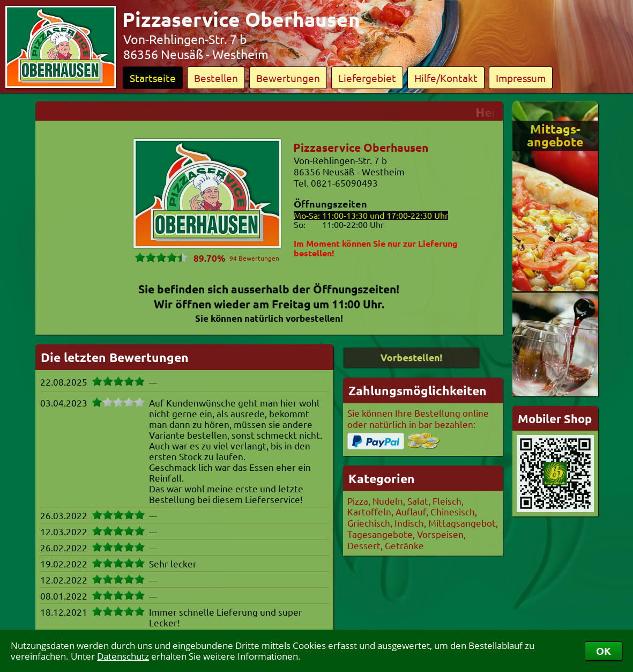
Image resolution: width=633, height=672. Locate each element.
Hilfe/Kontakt (446, 78)
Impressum (521, 78)
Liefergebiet (367, 78)
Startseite (153, 78)
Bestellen (216, 78)
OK (604, 651)
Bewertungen (288, 78)
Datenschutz (123, 656)
